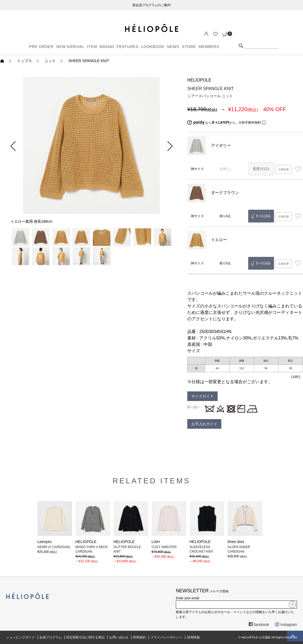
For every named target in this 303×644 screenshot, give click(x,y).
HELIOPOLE (199, 80)
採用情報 (193, 637)
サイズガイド (202, 396)
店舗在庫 (284, 169)
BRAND (107, 47)
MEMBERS (209, 47)
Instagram (286, 625)
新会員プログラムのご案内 (152, 5)
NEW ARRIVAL (70, 47)
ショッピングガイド (20, 637)
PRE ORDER (41, 47)
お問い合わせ (119, 637)
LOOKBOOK (153, 47)
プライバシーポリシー (167, 637)
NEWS (173, 47)
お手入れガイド (204, 424)
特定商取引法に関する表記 (85, 637)
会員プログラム (51, 637)
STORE (189, 47)
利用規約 (139, 637)
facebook (259, 625)
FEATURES (128, 47)
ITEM (92, 47)
